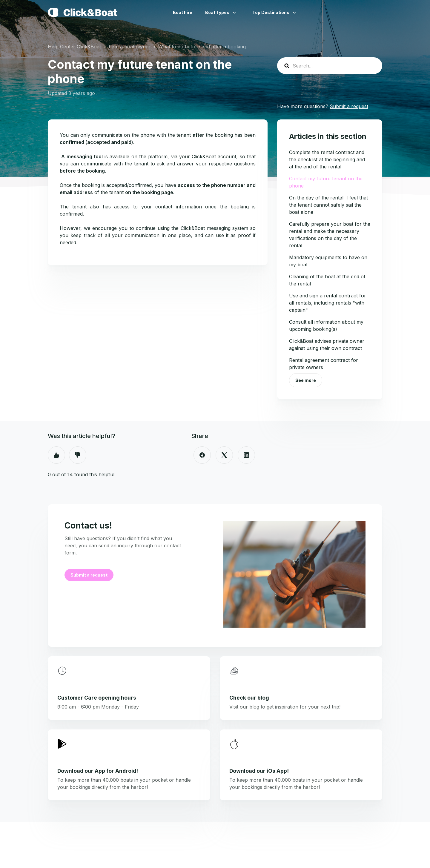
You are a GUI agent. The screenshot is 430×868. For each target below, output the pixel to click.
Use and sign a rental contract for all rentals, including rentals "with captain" (328, 303)
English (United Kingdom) (377, 12)
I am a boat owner (130, 47)
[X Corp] (224, 455)
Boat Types (218, 12)
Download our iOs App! (259, 771)
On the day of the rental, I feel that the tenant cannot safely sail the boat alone (328, 205)
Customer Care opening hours (97, 698)
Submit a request (349, 106)
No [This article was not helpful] (78, 455)
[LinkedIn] (246, 455)
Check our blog (249, 698)
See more (306, 380)
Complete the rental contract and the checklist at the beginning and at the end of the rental (327, 159)
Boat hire (183, 12)
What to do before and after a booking (202, 47)
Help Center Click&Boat (74, 47)
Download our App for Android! (98, 771)
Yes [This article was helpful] (56, 455)
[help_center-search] (330, 66)
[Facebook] (202, 455)
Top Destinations (271, 12)
